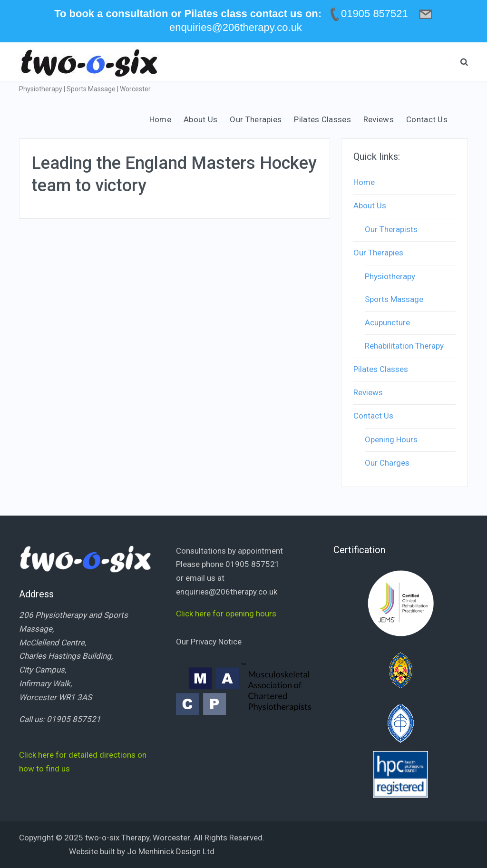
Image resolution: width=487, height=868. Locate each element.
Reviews (379, 119)
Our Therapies (256, 119)
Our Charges (387, 463)
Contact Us (427, 119)
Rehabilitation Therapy (404, 346)
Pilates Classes (322, 119)
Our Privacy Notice (209, 642)
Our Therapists (391, 229)
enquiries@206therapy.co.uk (227, 592)
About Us (200, 119)
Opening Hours (391, 439)
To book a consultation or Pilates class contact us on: (188, 14)
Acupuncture (387, 322)
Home (160, 119)
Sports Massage (394, 299)
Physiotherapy (390, 276)
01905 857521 (74, 719)
